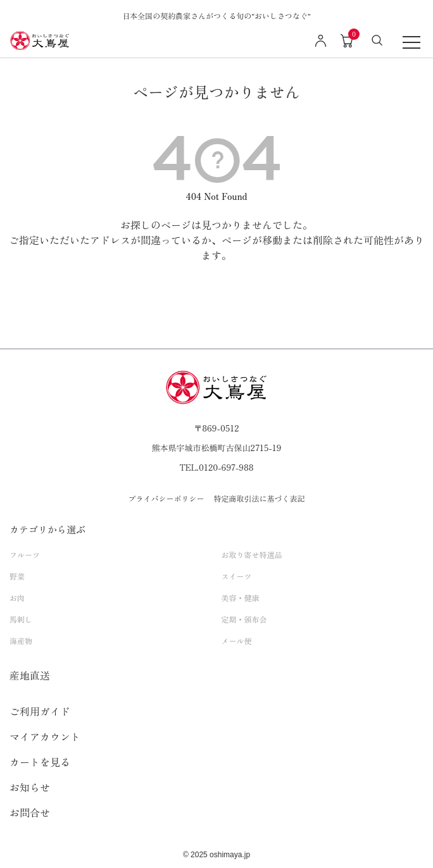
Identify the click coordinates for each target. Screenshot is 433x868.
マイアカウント (45, 736)
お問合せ (30, 812)
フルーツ (25, 555)
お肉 (17, 598)
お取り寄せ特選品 (252, 555)
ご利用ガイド (40, 711)
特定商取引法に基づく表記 (260, 498)
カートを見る (40, 762)
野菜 (17, 576)
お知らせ (30, 787)
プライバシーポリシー (166, 498)
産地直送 (30, 675)
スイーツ (237, 576)
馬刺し (21, 619)
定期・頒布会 (244, 619)
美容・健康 (241, 598)
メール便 (237, 641)
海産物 (21, 641)
